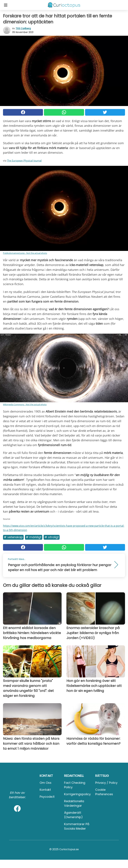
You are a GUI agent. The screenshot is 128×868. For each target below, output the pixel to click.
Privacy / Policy (106, 783)
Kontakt (45, 790)
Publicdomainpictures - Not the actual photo (25, 253)
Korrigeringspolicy (77, 794)
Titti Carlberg (23, 28)
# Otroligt (52, 537)
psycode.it (47, 797)
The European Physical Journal (24, 161)
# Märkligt (34, 537)
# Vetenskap (13, 537)
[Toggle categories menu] (6, 5)
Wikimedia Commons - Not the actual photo (25, 404)
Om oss (46, 783)
